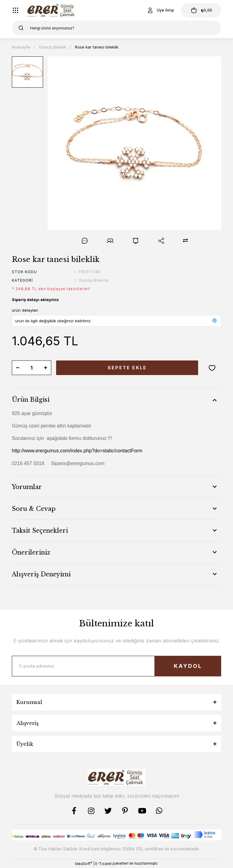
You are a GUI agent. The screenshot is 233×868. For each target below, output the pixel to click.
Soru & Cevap (34, 509)
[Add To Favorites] (212, 368)
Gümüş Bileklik (94, 280)
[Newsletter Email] (116, 666)
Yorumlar (27, 487)
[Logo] (52, 10)
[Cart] (201, 10)
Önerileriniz (31, 552)
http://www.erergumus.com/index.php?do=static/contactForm (77, 451)
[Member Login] (160, 10)
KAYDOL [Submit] (188, 666)
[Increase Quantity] (46, 368)
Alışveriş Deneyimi (41, 574)
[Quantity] (32, 368)
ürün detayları (25, 310)
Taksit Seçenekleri (40, 531)
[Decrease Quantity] (18, 368)
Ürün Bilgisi (31, 400)
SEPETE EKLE (127, 368)
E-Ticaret (103, 864)
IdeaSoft (83, 863)
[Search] (116, 28)
